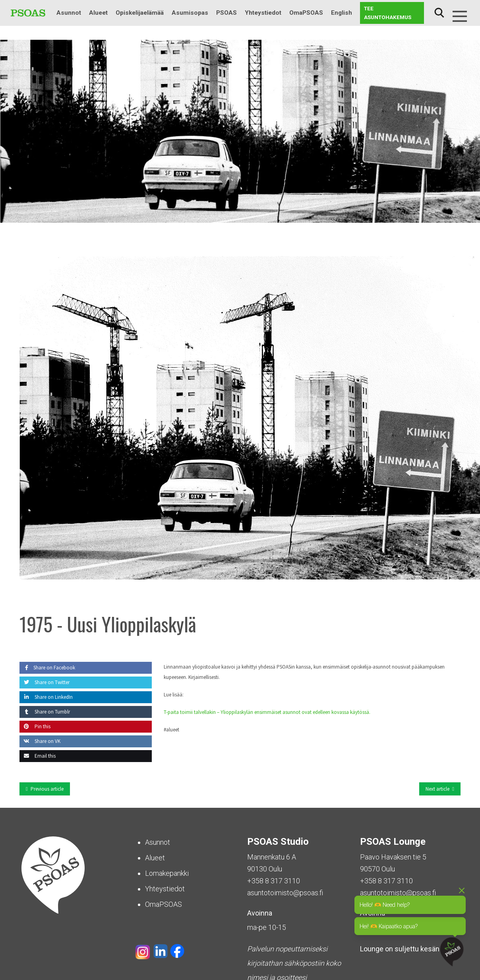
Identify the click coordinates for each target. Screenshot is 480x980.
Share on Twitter (45, 682)
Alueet (98, 13)
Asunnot (69, 13)
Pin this (35, 726)
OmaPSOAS (306, 13)
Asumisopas (190, 13)
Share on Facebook (47, 668)
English (342, 13)
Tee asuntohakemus (388, 13)
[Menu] (460, 16)
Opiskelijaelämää (140, 13)
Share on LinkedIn (46, 697)
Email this (38, 756)
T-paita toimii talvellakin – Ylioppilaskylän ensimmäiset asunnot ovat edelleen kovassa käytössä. (267, 712)
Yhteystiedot (263, 13)
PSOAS (226, 13)
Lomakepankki (167, 873)
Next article (437, 789)
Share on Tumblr (45, 712)
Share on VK (40, 741)
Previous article (47, 789)
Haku (439, 13)
